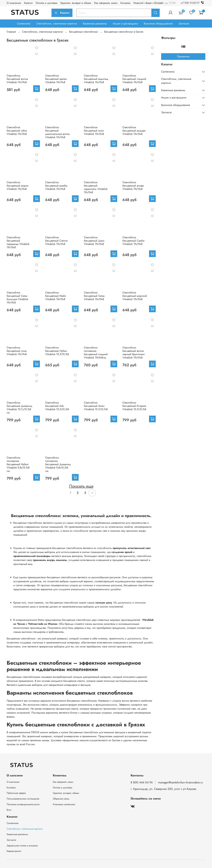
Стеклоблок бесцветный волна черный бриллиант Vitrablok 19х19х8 (133, 353)
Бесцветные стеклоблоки (83, 32)
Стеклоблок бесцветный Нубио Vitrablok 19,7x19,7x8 (57, 351)
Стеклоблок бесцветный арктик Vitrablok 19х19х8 (56, 79)
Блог (9, 810)
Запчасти (184, 24)
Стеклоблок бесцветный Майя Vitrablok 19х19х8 (55, 296)
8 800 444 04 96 (142, 782)
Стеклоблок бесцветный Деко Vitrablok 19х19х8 (94, 241)
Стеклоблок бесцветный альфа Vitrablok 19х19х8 (133, 186)
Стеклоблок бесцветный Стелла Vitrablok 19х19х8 (56, 241)
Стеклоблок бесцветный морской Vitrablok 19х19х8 (135, 296)
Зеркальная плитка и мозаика (22, 846)
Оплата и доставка (47, 3)
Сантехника (24, 24)
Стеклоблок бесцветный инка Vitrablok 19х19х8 (94, 131)
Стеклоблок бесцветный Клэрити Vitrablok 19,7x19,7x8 (134, 406)
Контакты (125, 3)
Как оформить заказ (106, 3)
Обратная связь (61, 799)
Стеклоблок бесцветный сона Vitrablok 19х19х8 (17, 351)
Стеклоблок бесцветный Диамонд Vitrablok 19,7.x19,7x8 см (19, 408)
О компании (14, 3)
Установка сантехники (64, 804)
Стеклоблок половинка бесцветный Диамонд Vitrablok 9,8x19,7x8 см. (58, 464)
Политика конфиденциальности (23, 804)
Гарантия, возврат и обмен (76, 3)
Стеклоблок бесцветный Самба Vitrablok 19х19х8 (133, 241)
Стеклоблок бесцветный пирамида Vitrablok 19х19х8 (18, 242)
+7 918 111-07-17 (193, 3)
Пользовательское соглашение (23, 799)
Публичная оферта (16, 793)
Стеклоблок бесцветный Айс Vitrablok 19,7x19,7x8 (57, 406)
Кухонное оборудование (158, 24)
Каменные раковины (95, 24)
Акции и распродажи (125, 24)
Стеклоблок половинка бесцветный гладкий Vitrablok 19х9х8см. (96, 353)
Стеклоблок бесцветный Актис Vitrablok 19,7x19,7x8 (96, 406)
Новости (138, 3)
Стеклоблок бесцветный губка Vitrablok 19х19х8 (17, 131)
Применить (183, 56)
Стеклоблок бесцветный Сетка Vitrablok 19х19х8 (94, 296)
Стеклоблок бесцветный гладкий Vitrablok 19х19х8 (134, 79)
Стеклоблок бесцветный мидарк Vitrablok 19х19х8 (134, 131)
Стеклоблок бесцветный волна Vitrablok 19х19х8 (17, 79)
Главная (11, 32)
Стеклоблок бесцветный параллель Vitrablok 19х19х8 (96, 187)
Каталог (28, 3)
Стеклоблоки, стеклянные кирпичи (57, 24)
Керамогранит (14, 851)
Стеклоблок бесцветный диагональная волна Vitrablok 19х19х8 (57, 132)
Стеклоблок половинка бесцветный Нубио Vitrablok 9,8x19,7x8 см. (18, 464)
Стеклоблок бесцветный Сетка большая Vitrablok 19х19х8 (17, 298)
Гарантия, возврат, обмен (66, 793)
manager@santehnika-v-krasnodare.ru (180, 782)
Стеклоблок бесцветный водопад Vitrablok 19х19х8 (96, 79)
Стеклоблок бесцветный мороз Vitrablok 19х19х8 (18, 186)
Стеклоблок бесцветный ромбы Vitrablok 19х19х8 (56, 186)
